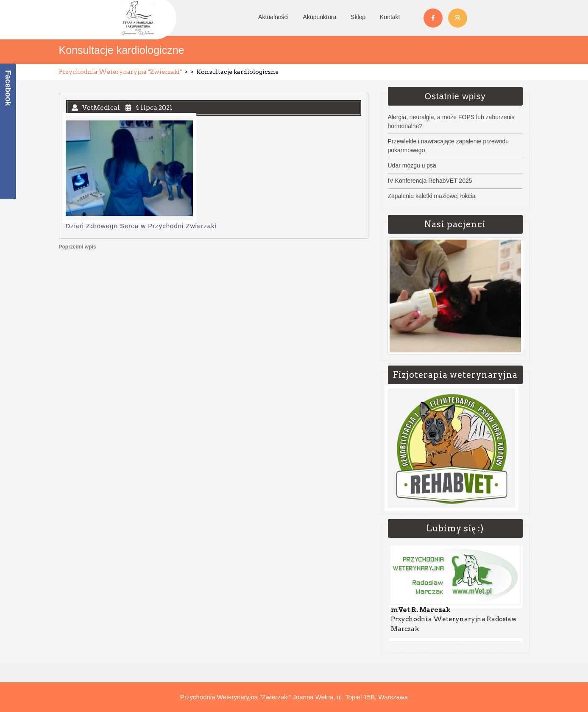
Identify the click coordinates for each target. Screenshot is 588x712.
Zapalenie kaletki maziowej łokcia (432, 196)
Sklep (358, 17)
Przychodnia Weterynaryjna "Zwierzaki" (120, 72)
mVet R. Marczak (421, 611)
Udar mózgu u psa (412, 165)
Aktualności (273, 17)
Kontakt (390, 17)
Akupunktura (320, 17)
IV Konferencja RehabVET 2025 (430, 181)
